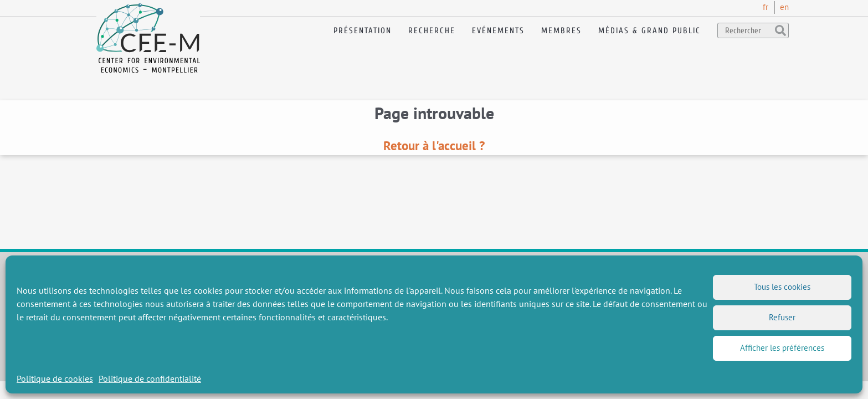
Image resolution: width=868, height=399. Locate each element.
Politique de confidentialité (150, 378)
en (784, 7)
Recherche (432, 31)
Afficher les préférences (782, 348)
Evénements (498, 31)
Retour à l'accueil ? (434, 145)
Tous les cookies (782, 287)
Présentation (363, 31)
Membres (561, 31)
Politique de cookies (55, 378)
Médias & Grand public (649, 31)
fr (766, 7)
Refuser (782, 317)
